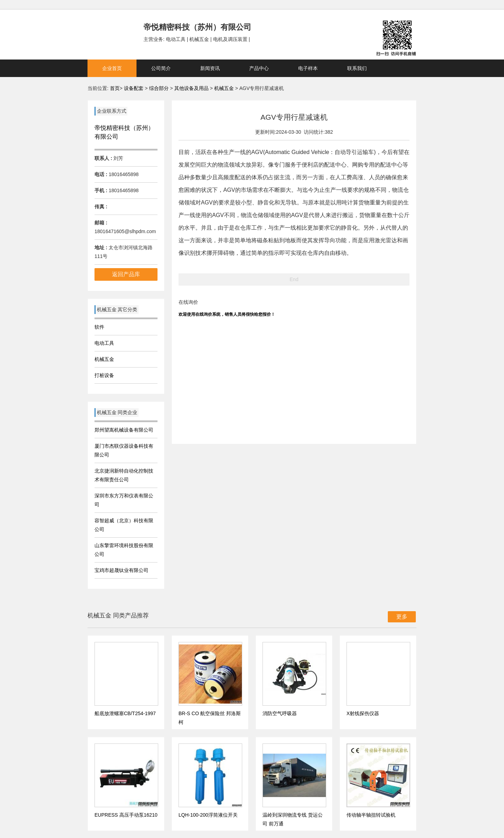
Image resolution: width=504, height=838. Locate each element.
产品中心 (259, 68)
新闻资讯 (210, 68)
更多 (402, 617)
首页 (115, 88)
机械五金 (225, 88)
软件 (99, 327)
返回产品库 (126, 274)
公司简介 (161, 68)
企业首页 (112, 68)
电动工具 (104, 343)
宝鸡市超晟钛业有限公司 (121, 570)
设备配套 (134, 88)
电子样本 (308, 68)
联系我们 (357, 68)
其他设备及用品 (192, 88)
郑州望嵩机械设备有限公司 (124, 430)
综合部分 (160, 88)
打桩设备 (104, 375)
